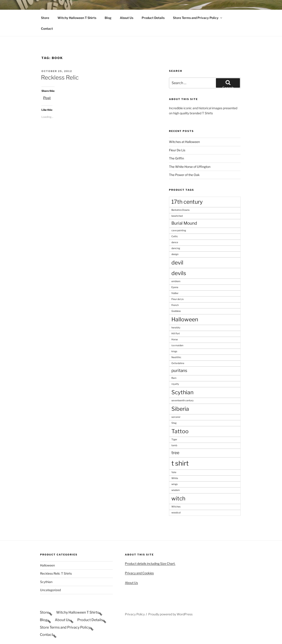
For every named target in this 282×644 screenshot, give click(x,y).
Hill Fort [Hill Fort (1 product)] (176, 334)
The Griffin (176, 158)
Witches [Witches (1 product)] (176, 507)
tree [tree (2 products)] (175, 453)
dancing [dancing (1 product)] (176, 248)
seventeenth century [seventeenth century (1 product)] (183, 401)
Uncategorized (50, 590)
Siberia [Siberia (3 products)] (180, 409)
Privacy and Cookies (139, 573)
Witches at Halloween (184, 142)
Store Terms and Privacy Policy (198, 18)
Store (45, 18)
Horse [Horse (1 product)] (175, 340)
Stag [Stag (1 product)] (174, 423)
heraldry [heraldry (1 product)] (176, 328)
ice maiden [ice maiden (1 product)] (177, 345)
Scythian (46, 582)
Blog (108, 18)
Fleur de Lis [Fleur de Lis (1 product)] (177, 299)
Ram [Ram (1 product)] (174, 378)
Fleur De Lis (177, 150)
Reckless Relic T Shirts (56, 573)
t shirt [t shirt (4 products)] (180, 463)
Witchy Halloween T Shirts (77, 18)
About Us (127, 18)
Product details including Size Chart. (150, 563)
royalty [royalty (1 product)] (175, 384)
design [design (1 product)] (175, 254)
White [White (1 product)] (175, 478)
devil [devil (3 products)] (177, 263)
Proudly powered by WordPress (170, 614)
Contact (47, 29)
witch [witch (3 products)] (178, 498)
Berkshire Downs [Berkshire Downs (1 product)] (180, 210)
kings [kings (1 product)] (174, 351)
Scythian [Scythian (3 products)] (182, 392)
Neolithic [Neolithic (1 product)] (176, 357)
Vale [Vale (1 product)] (174, 472)
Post (47, 98)
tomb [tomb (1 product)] (174, 445)
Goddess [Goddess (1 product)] (176, 311)
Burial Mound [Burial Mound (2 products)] (184, 223)
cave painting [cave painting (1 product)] (179, 230)
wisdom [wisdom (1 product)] (176, 490)
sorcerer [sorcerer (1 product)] (176, 417)
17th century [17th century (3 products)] (187, 202)
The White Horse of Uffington (190, 167)
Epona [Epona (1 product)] (175, 287)
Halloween (47, 565)
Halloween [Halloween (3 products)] (185, 319)
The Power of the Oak (184, 175)
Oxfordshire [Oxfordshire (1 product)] (178, 363)
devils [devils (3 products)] (179, 273)
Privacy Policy (135, 614)
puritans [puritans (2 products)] (179, 371)
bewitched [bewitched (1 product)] (177, 216)
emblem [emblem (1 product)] (176, 281)
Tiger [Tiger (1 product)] (174, 440)
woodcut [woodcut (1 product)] (176, 513)
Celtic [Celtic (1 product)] (175, 236)
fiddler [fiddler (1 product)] (175, 293)
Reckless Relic (60, 77)
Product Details (153, 18)
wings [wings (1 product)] (174, 484)
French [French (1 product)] (175, 305)
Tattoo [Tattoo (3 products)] (180, 431)
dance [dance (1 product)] (175, 242)
